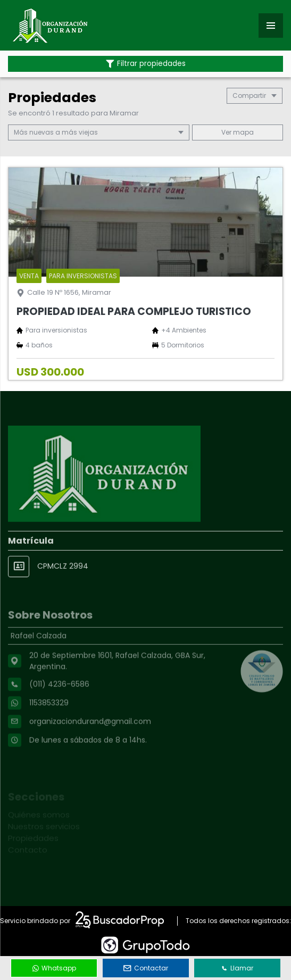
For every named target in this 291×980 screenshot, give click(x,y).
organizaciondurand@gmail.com (90, 746)
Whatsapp (54, 968)
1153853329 (49, 727)
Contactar (146, 968)
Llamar (237, 968)
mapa (238, 132)
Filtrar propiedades (146, 64)
